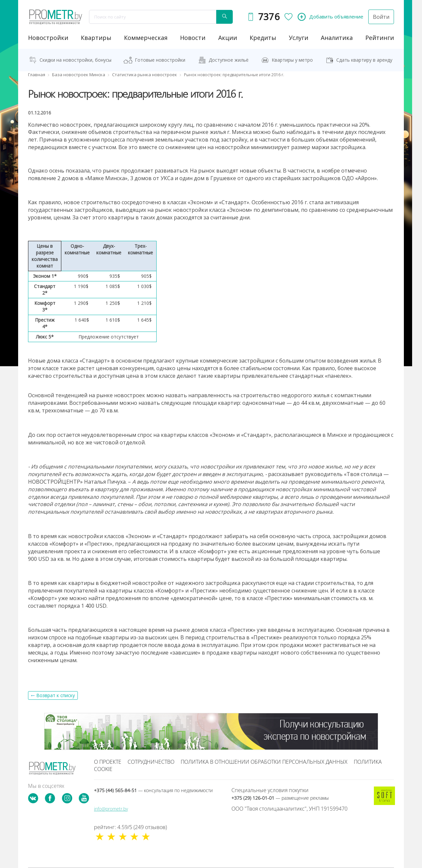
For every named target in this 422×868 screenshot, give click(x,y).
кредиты (263, 38)
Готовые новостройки (160, 60)
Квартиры (96, 38)
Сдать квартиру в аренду (364, 60)
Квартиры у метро (292, 60)
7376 (269, 17)
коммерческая (146, 38)
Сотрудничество (151, 762)
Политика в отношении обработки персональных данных (264, 762)
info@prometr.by (111, 809)
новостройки (48, 38)
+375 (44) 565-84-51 (153, 790)
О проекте (108, 762)
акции (228, 38)
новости (193, 38)
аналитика (337, 38)
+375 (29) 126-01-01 (280, 798)
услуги (299, 38)
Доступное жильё (229, 60)
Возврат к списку (56, 695)
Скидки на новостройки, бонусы (75, 60)
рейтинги (380, 38)
